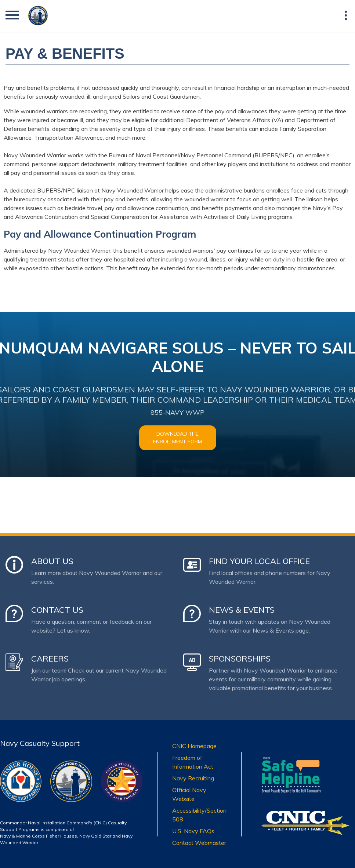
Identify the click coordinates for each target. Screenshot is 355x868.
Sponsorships (240, 659)
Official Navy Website (189, 794)
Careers (50, 659)
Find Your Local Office (259, 561)
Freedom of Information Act (193, 762)
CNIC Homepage (194, 746)
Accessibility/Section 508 (199, 815)
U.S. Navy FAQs (193, 831)
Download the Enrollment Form (177, 438)
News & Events (242, 610)
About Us (52, 561)
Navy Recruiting (193, 778)
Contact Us (57, 610)
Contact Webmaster (199, 843)
